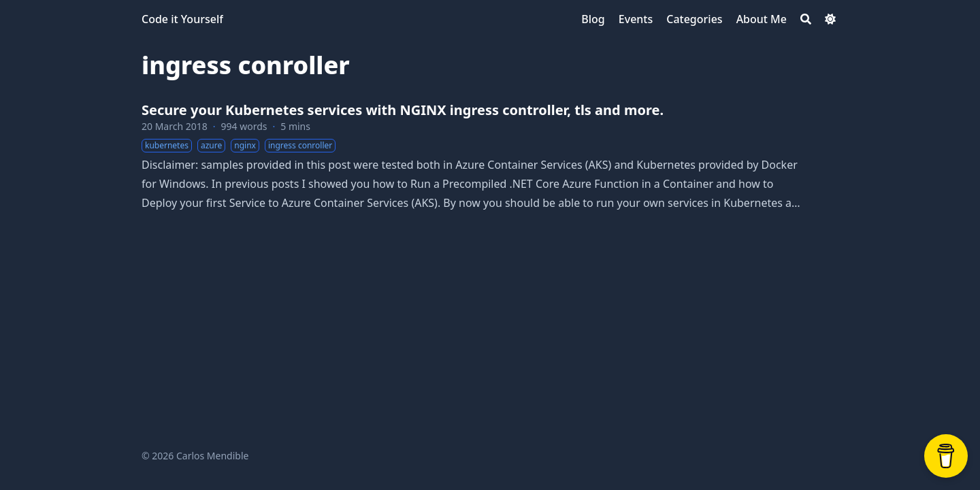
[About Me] (762, 19)
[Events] (636, 19)
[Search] (806, 19)
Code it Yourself (182, 19)
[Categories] (694, 19)
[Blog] (593, 19)
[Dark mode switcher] (830, 19)
